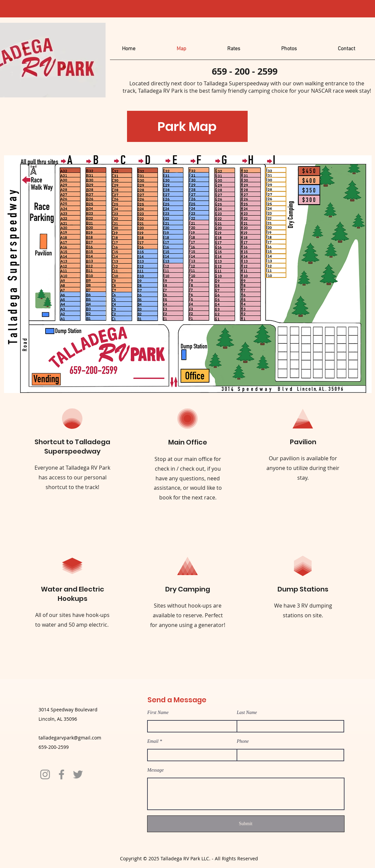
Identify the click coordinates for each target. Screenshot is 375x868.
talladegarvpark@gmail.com (70, 738)
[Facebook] (61, 774)
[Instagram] (45, 774)
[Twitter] (78, 774)
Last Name (247, 713)
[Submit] (246, 824)
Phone (243, 741)
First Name (158, 713)
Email (153, 741)
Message (156, 770)
